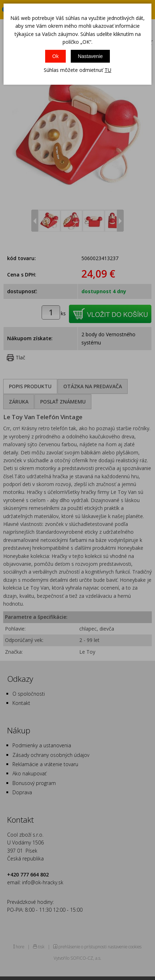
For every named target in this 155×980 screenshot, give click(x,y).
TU (108, 70)
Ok (55, 56)
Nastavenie (90, 56)
